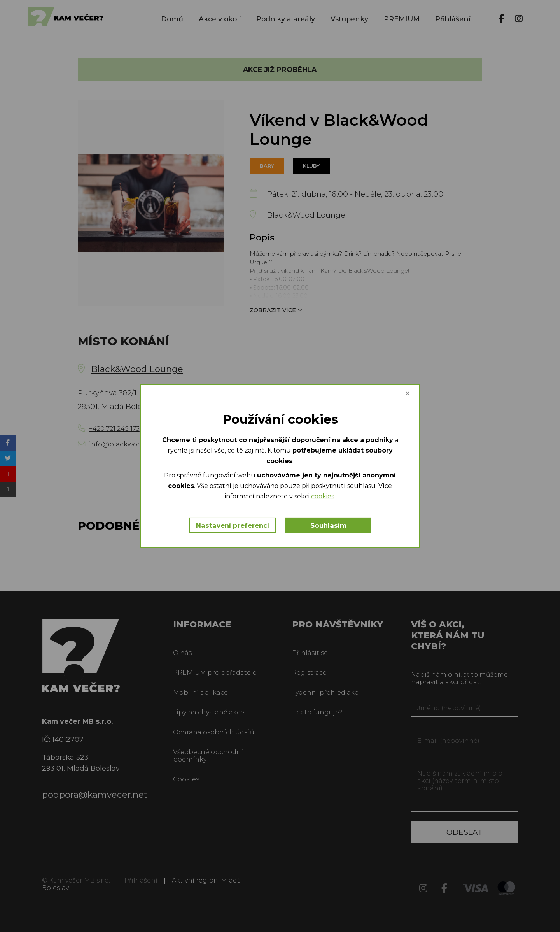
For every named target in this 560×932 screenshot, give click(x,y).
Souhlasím (328, 525)
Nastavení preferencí (233, 525)
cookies (323, 496)
